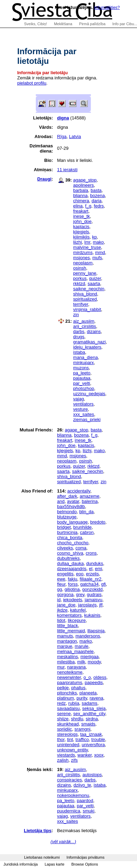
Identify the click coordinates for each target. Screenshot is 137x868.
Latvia (75, 136)
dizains (94, 331)
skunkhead (68, 724)
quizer (95, 278)
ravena (96, 698)
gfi (104, 584)
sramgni (82, 729)
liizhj (78, 242)
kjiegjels (81, 232)
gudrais (94, 594)
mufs (97, 258)
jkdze (62, 610)
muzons (81, 368)
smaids (88, 724)
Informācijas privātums (85, 857)
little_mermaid (71, 631)
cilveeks (65, 548)
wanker (85, 755)
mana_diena (86, 357)
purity (82, 698)
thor (61, 739)
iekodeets (73, 600)
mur (61, 667)
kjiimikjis (82, 237)
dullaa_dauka (70, 563)
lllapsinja (96, 631)
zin (76, 315)
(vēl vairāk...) (63, 842)
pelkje (63, 688)
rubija (74, 703)
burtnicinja (67, 532)
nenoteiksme (70, 672)
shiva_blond (85, 294)
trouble (98, 739)
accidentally (79, 491)
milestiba (66, 662)
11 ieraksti (67, 170)
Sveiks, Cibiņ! (36, 24)
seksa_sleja (94, 708)
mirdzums (83, 252)
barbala (81, 190)
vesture (81, 409)
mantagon (67, 641)
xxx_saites (84, 414)
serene (64, 714)
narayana (76, 667)
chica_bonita (70, 538)
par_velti (82, 383)
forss (73, 584)
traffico (82, 739)
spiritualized (85, 299)
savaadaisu (68, 708)
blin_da (86, 512)
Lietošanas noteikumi (42, 857)
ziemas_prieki (87, 420)
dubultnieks (68, 558)
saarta (94, 284)
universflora (93, 745)
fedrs (99, 206)
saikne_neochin (89, 289)
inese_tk (82, 216)
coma (81, 548)
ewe (61, 579)
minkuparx (84, 363)
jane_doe (66, 605)
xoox (99, 755)
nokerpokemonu (73, 795)
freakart (81, 211)
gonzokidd (92, 589)
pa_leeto (82, 373)
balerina (89, 501)
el (91, 569)
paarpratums (70, 682)
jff (101, 605)
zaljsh (63, 760)
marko (86, 641)
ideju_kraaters (87, 347)
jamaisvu (93, 600)
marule (82, 646)
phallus (78, 688)
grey (80, 594)
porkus (80, 278)
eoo (80, 574)
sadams (89, 703)
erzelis (93, 574)
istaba (79, 352)
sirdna (92, 719)
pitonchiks (67, 693)
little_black (68, 626)
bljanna (81, 196)
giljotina (72, 589)
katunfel (78, 610)
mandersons (88, 636)
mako (98, 242)
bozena (98, 196)
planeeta (88, 693)
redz (61, 703)
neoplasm (83, 263)
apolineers (84, 185)
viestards (66, 755)
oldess (100, 677)
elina (78, 206)
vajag (79, 399)
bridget (64, 527)
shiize (63, 719)
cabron (87, 532)
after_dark (67, 496)
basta (96, 190)
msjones (82, 258)
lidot (61, 620)
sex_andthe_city (89, 714)
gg (60, 589)
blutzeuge (67, 517)
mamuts (65, 636)
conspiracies (70, 780)
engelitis (65, 574)
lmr (87, 242)
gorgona (65, 594)
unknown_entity (72, 750)
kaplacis (81, 227)
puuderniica (69, 811)
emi (99, 569)
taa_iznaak (91, 734)
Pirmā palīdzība (92, 24)
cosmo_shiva (70, 553)
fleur (61, 584)
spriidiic (65, 729)
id (59, 600)
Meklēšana (63, 24)
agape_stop (85, 180)
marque (65, 646)
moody (94, 662)
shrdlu (77, 719)
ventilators (83, 404)
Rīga (62, 136)
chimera (81, 201)
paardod (85, 801)
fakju (72, 579)
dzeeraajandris (72, 569)
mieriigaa (90, 657)
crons (91, 553)
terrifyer (81, 304)
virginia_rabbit (87, 309)
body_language (72, 522)
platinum (66, 698)
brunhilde (83, 527)
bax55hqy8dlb (71, 506)
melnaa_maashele (75, 651)
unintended (68, 745)
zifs (74, 760)
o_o (87, 677)
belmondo (67, 512)
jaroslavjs (87, 605)
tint (70, 739)
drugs (79, 337)
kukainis (92, 615)
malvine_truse (87, 247)
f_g (88, 206)
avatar (73, 501)
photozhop (84, 388)
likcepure (77, 620)
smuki (88, 811)
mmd (100, 252)
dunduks (94, 563)
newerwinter (69, 677)
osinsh (80, 268)
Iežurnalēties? (107, 8)
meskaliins (68, 657)
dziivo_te (82, 785)
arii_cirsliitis (85, 326)
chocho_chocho (73, 543)
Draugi (44, 179)
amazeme (90, 496)
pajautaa (82, 378)
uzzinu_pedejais (89, 394)
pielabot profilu (32, 83)
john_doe (83, 221)
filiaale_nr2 (91, 579)
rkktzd (79, 284)
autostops (92, 775)
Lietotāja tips (38, 831)
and (61, 501)
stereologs (67, 734)
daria (97, 201)
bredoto (98, 522)
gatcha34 (89, 584)
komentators (70, 615)
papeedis (94, 682)
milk (81, 662)
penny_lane (85, 273)
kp (94, 237)
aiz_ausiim (84, 321)
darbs (79, 331)
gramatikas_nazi (90, 342)
